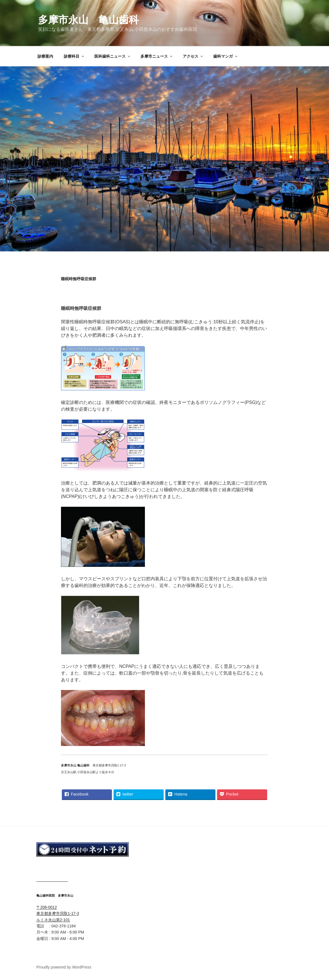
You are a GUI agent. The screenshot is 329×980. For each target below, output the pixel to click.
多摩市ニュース (157, 56)
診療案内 (45, 56)
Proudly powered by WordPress (64, 967)
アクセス (193, 56)
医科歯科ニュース (113, 56)
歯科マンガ (226, 56)
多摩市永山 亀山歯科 (88, 20)
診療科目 (74, 56)
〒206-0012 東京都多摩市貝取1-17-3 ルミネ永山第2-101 (58, 914)
